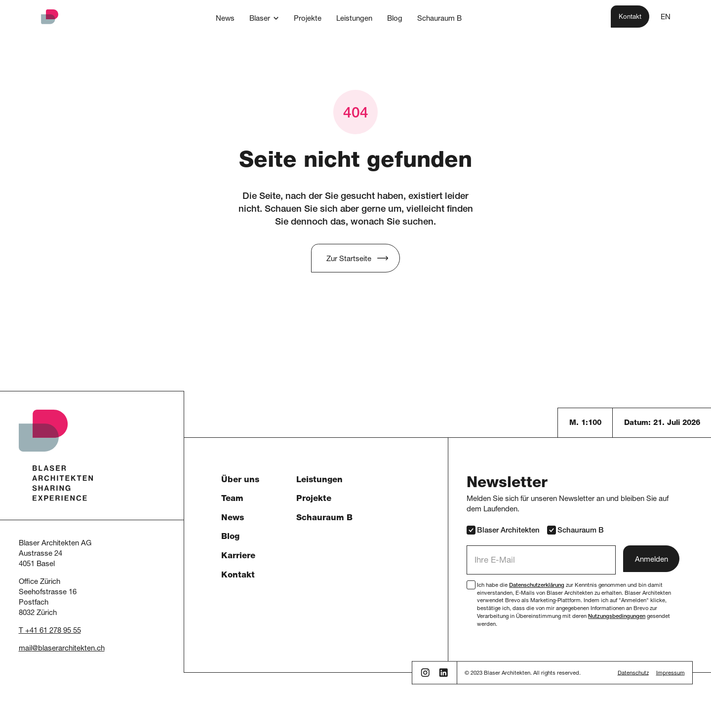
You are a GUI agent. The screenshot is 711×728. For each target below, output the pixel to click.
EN (666, 18)
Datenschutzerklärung (537, 586)
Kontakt (238, 576)
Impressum (671, 673)
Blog (230, 537)
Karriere (238, 556)
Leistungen (319, 480)
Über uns (240, 480)
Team (232, 499)
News (233, 518)
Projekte (314, 499)
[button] (264, 18)
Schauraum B (324, 518)
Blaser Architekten (503, 530)
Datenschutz (633, 673)
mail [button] (25, 649)
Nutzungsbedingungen (617, 617)
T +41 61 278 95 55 (50, 631)
